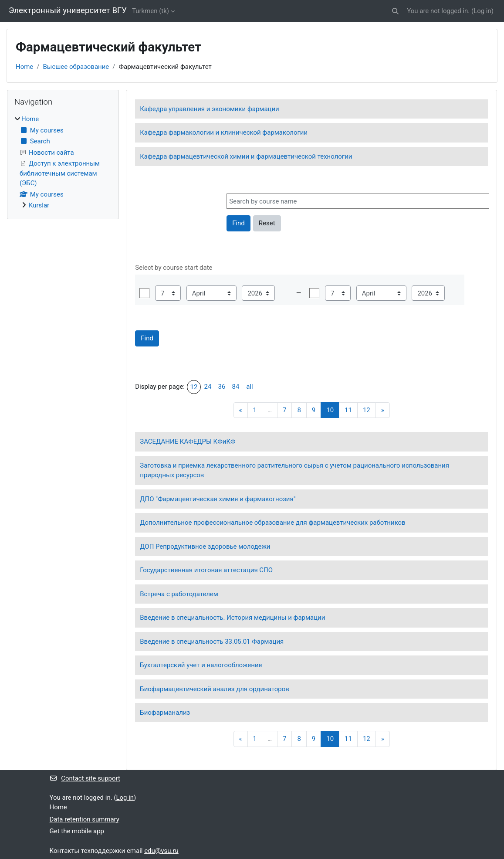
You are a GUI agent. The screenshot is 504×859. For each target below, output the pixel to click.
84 (236, 387)
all (249, 387)
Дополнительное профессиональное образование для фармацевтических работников (272, 523)
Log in (482, 11)
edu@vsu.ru (161, 851)
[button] (396, 11)
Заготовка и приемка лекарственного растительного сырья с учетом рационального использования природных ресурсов (294, 470)
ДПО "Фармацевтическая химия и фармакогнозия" (218, 499)
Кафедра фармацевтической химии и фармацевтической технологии (246, 156)
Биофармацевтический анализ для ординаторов (215, 689)
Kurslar (39, 205)
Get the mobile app (77, 831)
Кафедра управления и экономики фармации (210, 109)
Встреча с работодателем (179, 594)
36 (222, 387)
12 (194, 387)
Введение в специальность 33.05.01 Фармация (212, 642)
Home (24, 67)
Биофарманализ (165, 713)
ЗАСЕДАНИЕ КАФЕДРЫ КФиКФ (188, 441)
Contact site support (85, 778)
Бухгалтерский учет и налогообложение (201, 665)
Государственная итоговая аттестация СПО (206, 570)
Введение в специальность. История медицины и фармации (232, 618)
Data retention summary (85, 819)
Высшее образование (76, 67)
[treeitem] (63, 162)
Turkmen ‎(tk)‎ (151, 11)
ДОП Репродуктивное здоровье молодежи (205, 547)
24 (208, 387)
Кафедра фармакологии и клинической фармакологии (224, 132)
